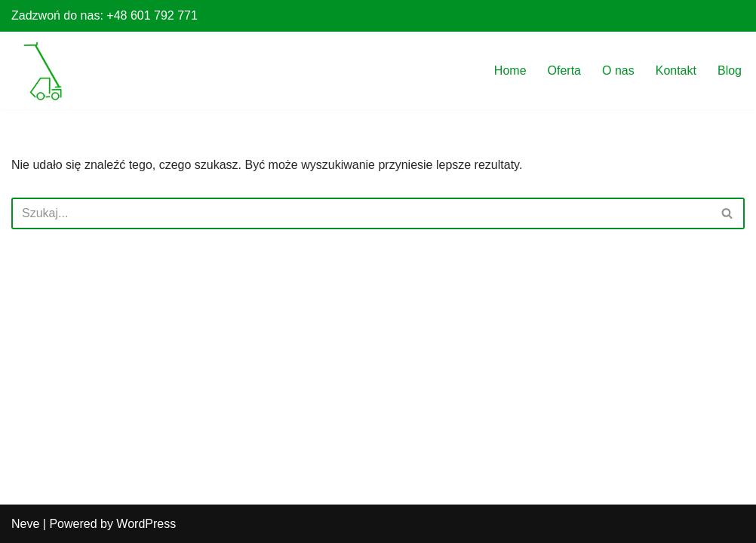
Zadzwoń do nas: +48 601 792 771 (104, 15)
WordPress (146, 524)
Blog (730, 71)
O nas (618, 71)
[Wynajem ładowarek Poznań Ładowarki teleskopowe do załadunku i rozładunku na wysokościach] (44, 72)
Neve (25, 524)
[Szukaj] (361, 213)
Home (510, 71)
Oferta (564, 71)
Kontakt (676, 71)
